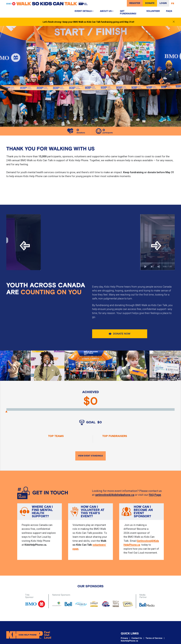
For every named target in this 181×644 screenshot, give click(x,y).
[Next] (156, 246)
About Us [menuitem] (106, 11)
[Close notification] (174, 22)
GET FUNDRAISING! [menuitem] (128, 12)
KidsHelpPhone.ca (129, 642)
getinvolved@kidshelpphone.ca (115, 495)
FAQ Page (155, 495)
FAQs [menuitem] (169, 11)
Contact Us (137, 640)
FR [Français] (173, 4)
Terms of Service (154, 640)
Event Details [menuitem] (83, 11)
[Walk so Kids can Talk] (55, 4)
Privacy (124, 640)
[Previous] (25, 246)
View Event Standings (90, 456)
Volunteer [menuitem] (153, 11)
